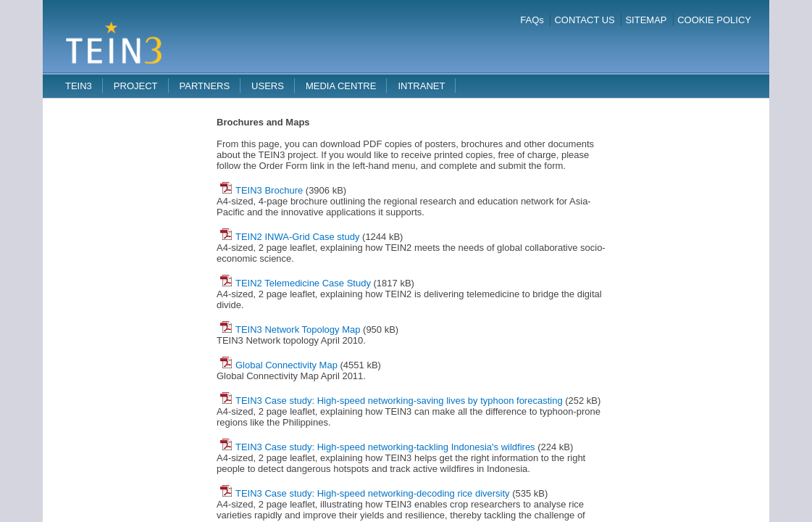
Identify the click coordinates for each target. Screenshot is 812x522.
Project (136, 86)
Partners (205, 86)
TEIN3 (79, 86)
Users (268, 86)
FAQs (532, 20)
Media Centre (341, 86)
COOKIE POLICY (714, 20)
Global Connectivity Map (279, 365)
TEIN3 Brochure (261, 190)
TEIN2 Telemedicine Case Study (296, 283)
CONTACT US (584, 20)
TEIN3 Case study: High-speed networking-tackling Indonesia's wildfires (378, 447)
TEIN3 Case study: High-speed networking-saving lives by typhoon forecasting (392, 401)
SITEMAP (646, 20)
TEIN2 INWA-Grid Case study (290, 237)
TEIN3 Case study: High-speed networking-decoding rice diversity (365, 493)
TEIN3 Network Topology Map (290, 330)
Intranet (421, 86)
